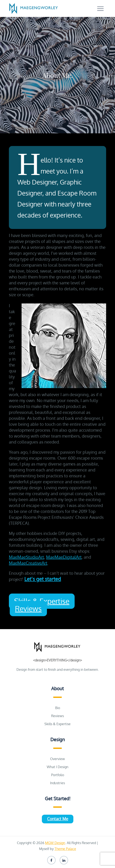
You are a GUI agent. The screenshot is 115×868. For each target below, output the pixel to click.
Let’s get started (43, 579)
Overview (57, 759)
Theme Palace (65, 849)
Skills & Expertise (57, 724)
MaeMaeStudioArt (26, 557)
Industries (57, 783)
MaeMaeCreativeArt (28, 563)
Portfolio (58, 775)
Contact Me (58, 819)
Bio (58, 708)
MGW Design (55, 843)
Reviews (28, 609)
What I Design (57, 767)
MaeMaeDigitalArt (64, 557)
